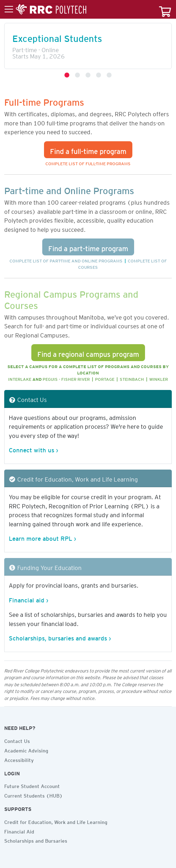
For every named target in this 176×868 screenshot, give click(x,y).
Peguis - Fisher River (66, 378)
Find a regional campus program (88, 353)
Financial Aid (19, 831)
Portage (105, 378)
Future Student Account (32, 785)
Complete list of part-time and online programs (66, 260)
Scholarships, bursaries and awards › (60, 637)
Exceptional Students (57, 36)
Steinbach (132, 378)
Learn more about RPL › (42, 537)
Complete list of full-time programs (88, 163)
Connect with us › (33, 449)
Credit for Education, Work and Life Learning (56, 821)
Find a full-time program (88, 150)
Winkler (159, 378)
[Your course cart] (165, 9)
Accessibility (19, 759)
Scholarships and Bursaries (36, 840)
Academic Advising (26, 750)
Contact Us (17, 740)
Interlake (20, 378)
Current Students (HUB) (33, 795)
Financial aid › (29, 599)
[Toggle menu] (45, 10)
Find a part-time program (88, 247)
